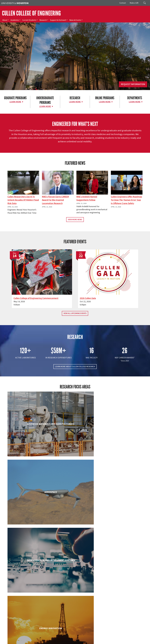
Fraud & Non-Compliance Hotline (13, 639)
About (5, 20)
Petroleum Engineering (75, 586)
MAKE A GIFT (122, 606)
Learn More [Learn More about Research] (75, 102)
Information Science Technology (75, 542)
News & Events (75, 20)
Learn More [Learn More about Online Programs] (105, 102)
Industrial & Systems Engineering (29, 542)
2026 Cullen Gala (88, 283)
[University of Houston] (15, 3)
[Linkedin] (33, 617)
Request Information (133, 84)
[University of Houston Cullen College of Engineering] (26, 608)
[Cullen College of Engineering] (75, 65)
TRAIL (116, 637)
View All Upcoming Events (75, 302)
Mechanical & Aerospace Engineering (121, 544)
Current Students (29, 20)
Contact (123, 3)
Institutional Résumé (81, 639)
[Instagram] (28, 617)
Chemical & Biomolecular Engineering (75, 457)
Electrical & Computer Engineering (29, 501)
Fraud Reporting (125, 637)
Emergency (74, 637)
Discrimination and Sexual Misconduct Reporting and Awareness (23, 642)
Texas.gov (91, 637)
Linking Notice (30, 639)
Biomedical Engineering (29, 455)
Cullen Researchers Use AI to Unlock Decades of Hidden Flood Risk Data (23, 200)
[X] (19, 617)
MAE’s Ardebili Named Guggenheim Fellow (87, 198)
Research (43, 20)
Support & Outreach (58, 20)
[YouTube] (37, 617)
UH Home (40, 637)
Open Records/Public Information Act (60, 639)
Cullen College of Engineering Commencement (48, 285)
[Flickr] (23, 617)
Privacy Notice (41, 639)
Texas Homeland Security (105, 637)
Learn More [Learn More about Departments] (135, 102)
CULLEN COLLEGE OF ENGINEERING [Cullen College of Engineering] (31, 13)
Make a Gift (134, 3)
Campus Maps (64, 637)
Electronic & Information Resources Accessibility (120, 639)
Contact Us (56, 627)
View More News (75, 220)
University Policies (53, 642)
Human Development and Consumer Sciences (121, 501)
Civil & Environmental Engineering (121, 455)
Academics (15, 20)
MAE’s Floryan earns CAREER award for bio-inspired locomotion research (55, 200)
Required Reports (96, 639)
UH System (83, 637)
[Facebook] (14, 617)
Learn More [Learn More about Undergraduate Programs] (45, 106)
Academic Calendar (52, 637)
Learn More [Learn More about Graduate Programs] (15, 102)
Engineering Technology (75, 499)
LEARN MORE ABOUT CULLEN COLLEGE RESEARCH (75, 355)
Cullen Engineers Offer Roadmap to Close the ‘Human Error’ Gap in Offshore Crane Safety (126, 200)
